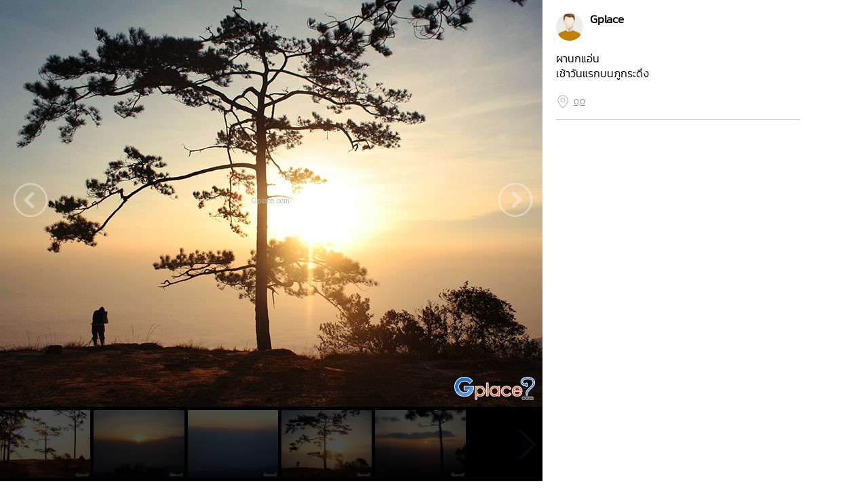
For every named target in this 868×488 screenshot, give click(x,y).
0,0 (579, 102)
